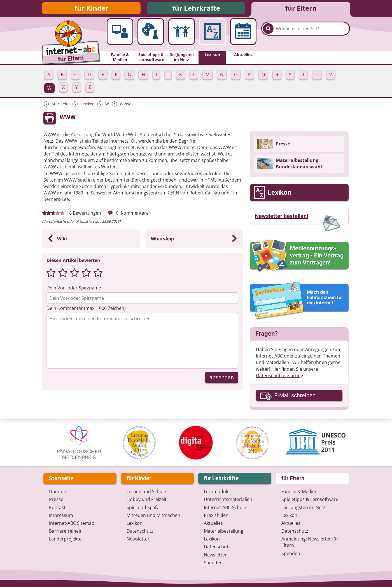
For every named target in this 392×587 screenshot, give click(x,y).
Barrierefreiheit (65, 531)
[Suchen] (268, 37)
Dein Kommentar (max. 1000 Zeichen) (86, 310)
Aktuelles (213, 523)
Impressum (61, 515)
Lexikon (88, 106)
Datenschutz (140, 531)
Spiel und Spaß (142, 507)
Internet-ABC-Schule (225, 507)
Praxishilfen (216, 515)
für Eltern (301, 9)
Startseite (61, 106)
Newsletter (138, 539)
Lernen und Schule (146, 492)
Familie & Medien (299, 492)
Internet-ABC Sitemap (72, 523)
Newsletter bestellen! (281, 218)
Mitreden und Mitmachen (153, 515)
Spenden (213, 563)
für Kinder (91, 9)
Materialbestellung (224, 531)
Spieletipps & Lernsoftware (310, 500)
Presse (56, 500)
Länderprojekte (65, 539)
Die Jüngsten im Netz (303, 507)
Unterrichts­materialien (228, 500)
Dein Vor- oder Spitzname (74, 290)
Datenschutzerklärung (280, 378)
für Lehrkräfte (196, 9)
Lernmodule (217, 492)
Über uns (59, 492)
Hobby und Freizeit (147, 500)
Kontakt (57, 507)
